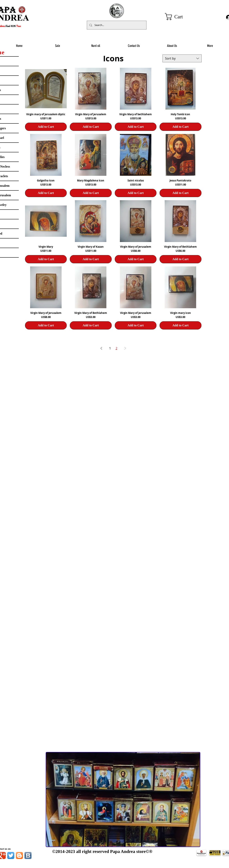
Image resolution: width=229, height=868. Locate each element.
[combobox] (182, 58)
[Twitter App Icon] (11, 855)
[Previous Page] (101, 348)
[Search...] (116, 25)
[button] (178, 17)
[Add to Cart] (46, 127)
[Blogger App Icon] (19, 855)
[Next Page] (125, 348)
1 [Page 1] (110, 348)
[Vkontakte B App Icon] (28, 855)
